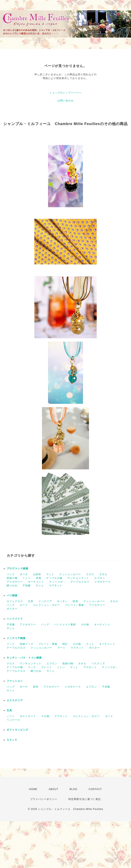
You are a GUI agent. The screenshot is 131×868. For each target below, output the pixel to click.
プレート (47, 667)
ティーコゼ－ (57, 582)
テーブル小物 (54, 578)
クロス (90, 574)
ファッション (15, 681)
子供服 (27, 586)
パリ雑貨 (12, 595)
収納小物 (12, 578)
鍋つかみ (12, 586)
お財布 (37, 574)
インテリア (45, 601)
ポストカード (28, 716)
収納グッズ (27, 644)
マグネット (56, 586)
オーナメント (36, 582)
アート (61, 648)
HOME (33, 789)
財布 (75, 601)
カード (24, 605)
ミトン (27, 578)
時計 (65, 644)
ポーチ (24, 574)
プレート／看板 (75, 605)
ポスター (12, 609)
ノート (11, 716)
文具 (31, 601)
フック (11, 644)
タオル (103, 574)
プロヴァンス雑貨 (17, 569)
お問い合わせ (65, 101)
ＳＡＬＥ (12, 740)
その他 (85, 625)
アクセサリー (15, 582)
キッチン (62, 601)
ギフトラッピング (17, 730)
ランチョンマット (78, 578)
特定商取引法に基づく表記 (85, 799)
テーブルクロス (80, 582)
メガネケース (103, 582)
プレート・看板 (48, 644)
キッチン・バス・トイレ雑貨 (24, 658)
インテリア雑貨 (16, 638)
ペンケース (13, 720)
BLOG (74, 789)
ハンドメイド (15, 619)
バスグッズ (98, 663)
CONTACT (95, 789)
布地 (38, 578)
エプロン (100, 578)
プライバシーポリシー (44, 799)
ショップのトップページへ (65, 93)
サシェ (40, 586)
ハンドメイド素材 (65, 625)
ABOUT (53, 789)
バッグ (11, 574)
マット (50, 574)
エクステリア (15, 700)
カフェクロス (15, 601)
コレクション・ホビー (47, 605)
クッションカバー (70, 574)
